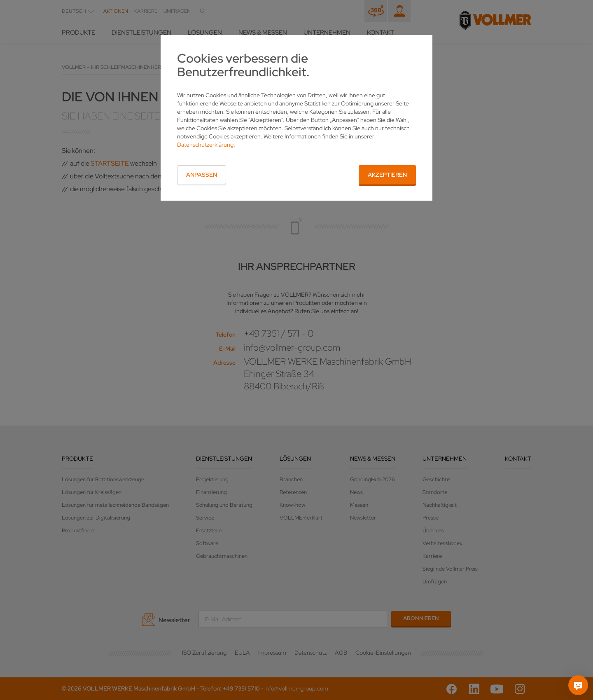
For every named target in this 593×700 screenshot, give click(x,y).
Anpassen (202, 175)
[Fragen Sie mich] (578, 685)
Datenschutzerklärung (205, 145)
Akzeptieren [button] (387, 175)
